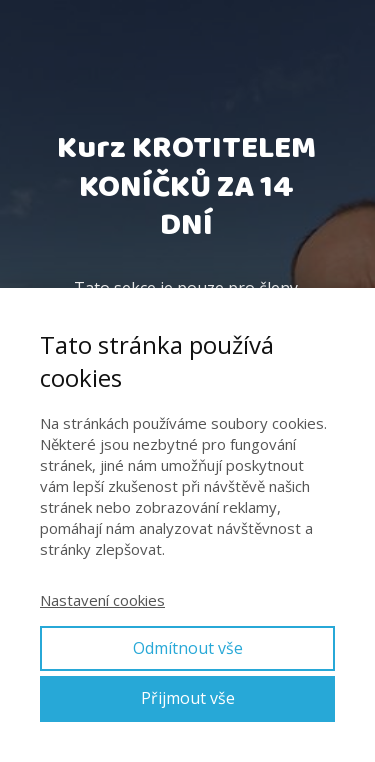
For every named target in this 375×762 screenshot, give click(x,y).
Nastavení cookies (102, 600)
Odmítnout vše (188, 648)
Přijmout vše (188, 698)
